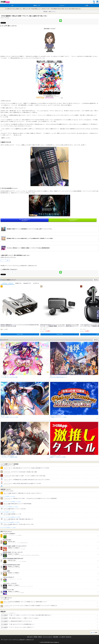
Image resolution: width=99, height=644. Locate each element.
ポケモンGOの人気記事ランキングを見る (9, 528)
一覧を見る (96, 280)
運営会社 (40, 637)
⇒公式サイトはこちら (6, 101)
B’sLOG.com (69, 637)
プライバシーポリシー (48, 637)
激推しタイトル (52, 12)
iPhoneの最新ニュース (36, 9)
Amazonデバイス (27, 283)
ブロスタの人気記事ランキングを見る (8, 512)
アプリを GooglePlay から (72, 220)
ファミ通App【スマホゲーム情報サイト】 (13, 9)
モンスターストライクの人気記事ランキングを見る (10, 522)
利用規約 (35, 637)
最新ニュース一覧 (27, 9)
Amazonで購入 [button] (20, 334)
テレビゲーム (36, 283)
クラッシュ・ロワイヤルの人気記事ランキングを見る (11, 517)
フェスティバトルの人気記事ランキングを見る (10, 507)
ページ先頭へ (95, 632)
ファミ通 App (5, 2)
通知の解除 (56, 637)
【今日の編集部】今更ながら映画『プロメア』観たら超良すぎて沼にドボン (66, 9)
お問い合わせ (30, 637)
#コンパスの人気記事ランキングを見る (8, 496)
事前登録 (45, 12)
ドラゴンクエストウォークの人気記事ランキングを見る (11, 502)
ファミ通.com (62, 637)
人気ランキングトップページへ (8, 257)
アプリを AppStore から (25, 220)
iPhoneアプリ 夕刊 (45, 9)
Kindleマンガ (18, 283)
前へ (8, 260)
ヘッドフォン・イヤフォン (7, 283)
